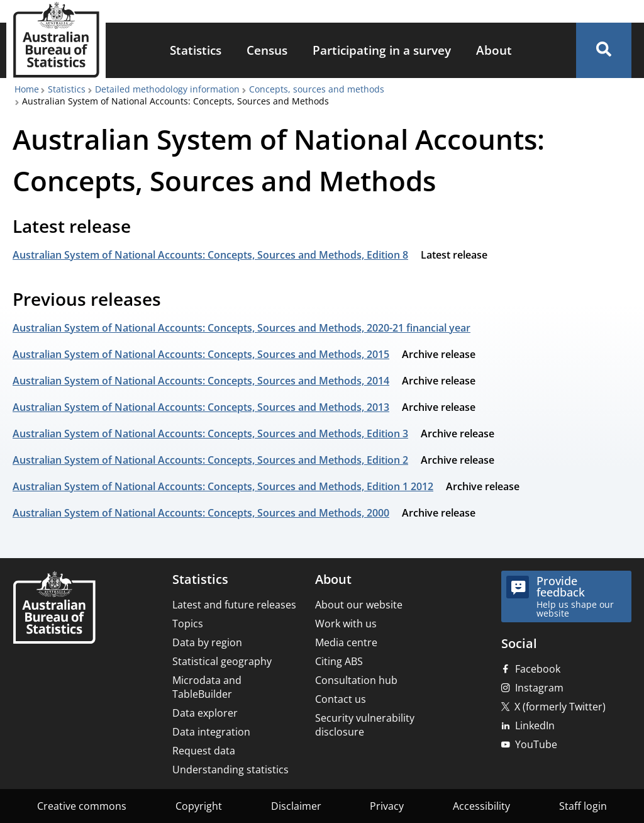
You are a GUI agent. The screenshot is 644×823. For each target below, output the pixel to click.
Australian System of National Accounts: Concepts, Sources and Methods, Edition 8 (210, 255)
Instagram (539, 688)
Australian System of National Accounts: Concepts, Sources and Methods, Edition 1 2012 (223, 486)
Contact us (341, 699)
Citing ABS (339, 661)
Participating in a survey (382, 50)
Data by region (207, 642)
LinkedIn (535, 725)
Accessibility (481, 806)
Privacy (387, 806)
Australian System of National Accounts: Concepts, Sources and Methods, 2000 (201, 513)
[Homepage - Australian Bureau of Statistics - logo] (56, 40)
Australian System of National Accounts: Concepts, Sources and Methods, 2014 (201, 381)
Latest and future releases (234, 605)
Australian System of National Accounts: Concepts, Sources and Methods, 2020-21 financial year (241, 328)
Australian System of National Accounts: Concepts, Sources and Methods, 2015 (201, 354)
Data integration (211, 732)
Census (267, 50)
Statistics (196, 50)
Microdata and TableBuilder (207, 687)
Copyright (199, 806)
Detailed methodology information (167, 89)
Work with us (346, 624)
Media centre (346, 642)
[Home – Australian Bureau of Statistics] (54, 609)
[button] (604, 50)
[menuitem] (196, 51)
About (494, 50)
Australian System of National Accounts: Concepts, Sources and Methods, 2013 (201, 407)
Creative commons (82, 806)
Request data (204, 751)
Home (27, 89)
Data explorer (205, 713)
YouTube (536, 744)
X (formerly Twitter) (560, 707)
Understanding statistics (230, 770)
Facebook (538, 669)
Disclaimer (296, 806)
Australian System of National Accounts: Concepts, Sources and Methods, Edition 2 (210, 460)
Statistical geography (222, 661)
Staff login (583, 806)
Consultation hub (356, 680)
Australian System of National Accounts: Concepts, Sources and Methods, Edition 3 (210, 434)
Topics (188, 624)
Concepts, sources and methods (317, 89)
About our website (359, 605)
